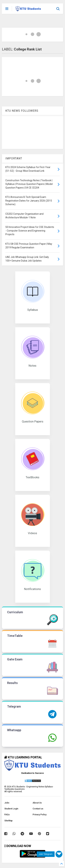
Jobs (7, 803)
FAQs (7, 815)
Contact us (38, 809)
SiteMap (8, 821)
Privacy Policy (40, 815)
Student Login (11, 809)
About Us (37, 803)
